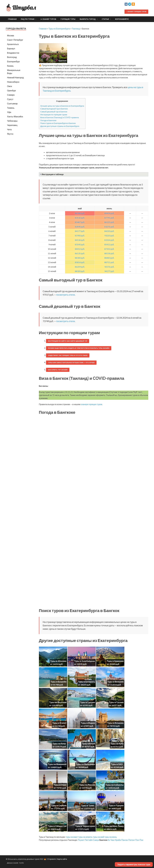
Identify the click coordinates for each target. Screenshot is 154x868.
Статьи (105, 19)
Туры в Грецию (88, 702)
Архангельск (13, 44)
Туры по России (87, 785)
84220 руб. (109, 231)
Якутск (10, 134)
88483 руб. (109, 258)
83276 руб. (109, 227)
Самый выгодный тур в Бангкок (54, 109)
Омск (10, 86)
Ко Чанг (111, 840)
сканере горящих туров (91, 404)
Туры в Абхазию (58, 661)
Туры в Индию (88, 723)
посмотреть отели (66, 295)
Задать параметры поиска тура (134, 864)
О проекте (52, 859)
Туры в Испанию (115, 723)
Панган (125, 840)
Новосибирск (13, 82)
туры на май (98, 837)
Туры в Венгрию (116, 682)
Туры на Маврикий (57, 764)
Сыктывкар (12, 103)
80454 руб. (109, 213)
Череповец (12, 125)
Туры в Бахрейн (59, 682)
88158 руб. (109, 253)
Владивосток (13, 53)
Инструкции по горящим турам (54, 114)
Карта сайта (62, 859)
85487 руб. (80, 222)
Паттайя (89, 840)
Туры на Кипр (59, 744)
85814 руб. (80, 262)
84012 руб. (80, 249)
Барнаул (11, 48)
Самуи (96, 840)
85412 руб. (109, 244)
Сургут (10, 99)
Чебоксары (12, 121)
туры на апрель (85, 837)
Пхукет (81, 840)
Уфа (9, 112)
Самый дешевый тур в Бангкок (54, 112)
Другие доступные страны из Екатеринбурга (60, 126)
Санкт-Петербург (15, 40)
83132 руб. (80, 218)
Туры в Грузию (116, 702)
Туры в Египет (59, 723)
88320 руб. (80, 271)
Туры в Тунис (88, 805)
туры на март (72, 837)
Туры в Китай (88, 744)
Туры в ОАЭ (117, 764)
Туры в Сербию (59, 805)
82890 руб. (80, 227)
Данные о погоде (13, 863)
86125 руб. (109, 222)
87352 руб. (109, 249)
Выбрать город (88, 19)
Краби (118, 840)
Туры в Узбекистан (57, 826)
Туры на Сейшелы (115, 785)
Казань (10, 66)
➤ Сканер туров (48, 19)
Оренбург (12, 90)
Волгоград (12, 57)
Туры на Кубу (117, 744)
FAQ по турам (28, 19)
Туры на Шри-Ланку (114, 826)
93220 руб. (109, 236)
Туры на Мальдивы (85, 764)
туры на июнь (111, 837)
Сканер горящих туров (136, 12)
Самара (11, 95)
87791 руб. (109, 218)
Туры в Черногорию (85, 826)
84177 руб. (80, 231)
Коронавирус (122, 19)
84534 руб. (80, 240)
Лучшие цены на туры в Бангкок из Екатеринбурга (62, 106)
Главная (12, 19)
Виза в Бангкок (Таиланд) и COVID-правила (60, 117)
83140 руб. (80, 244)
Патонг (132, 840)
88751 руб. (109, 262)
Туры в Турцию (116, 805)
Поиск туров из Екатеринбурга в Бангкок (58, 123)
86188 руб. (80, 213)
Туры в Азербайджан (85, 661)
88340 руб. (80, 258)
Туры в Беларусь (87, 682)
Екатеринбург (14, 61)
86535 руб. (80, 253)
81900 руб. (80, 236)
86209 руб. (80, 267)
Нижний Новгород (15, 77)
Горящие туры (68, 19)
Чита (9, 129)
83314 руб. (109, 240)
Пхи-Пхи (139, 840)
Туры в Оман (60, 785)
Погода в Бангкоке (48, 120)
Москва (11, 35)
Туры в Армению (115, 661)
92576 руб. (109, 267)
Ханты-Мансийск (15, 116)
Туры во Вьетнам (58, 702)
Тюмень (11, 108)
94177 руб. (109, 271)
